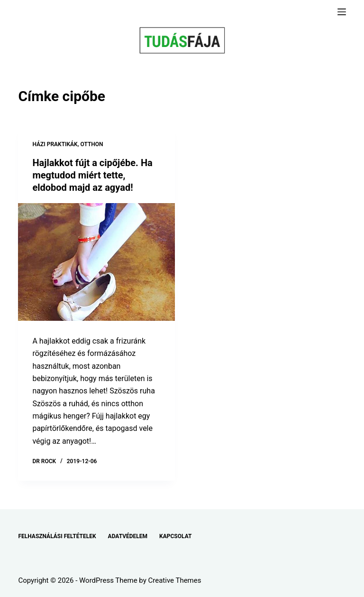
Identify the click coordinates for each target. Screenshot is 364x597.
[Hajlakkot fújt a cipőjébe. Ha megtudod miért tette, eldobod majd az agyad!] (96, 262)
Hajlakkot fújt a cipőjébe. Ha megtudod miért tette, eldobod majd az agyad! (92, 175)
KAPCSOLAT (175, 536)
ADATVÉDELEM (128, 536)
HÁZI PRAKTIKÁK (55, 144)
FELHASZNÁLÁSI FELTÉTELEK (57, 536)
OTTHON (92, 144)
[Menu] (342, 12)
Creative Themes (175, 580)
